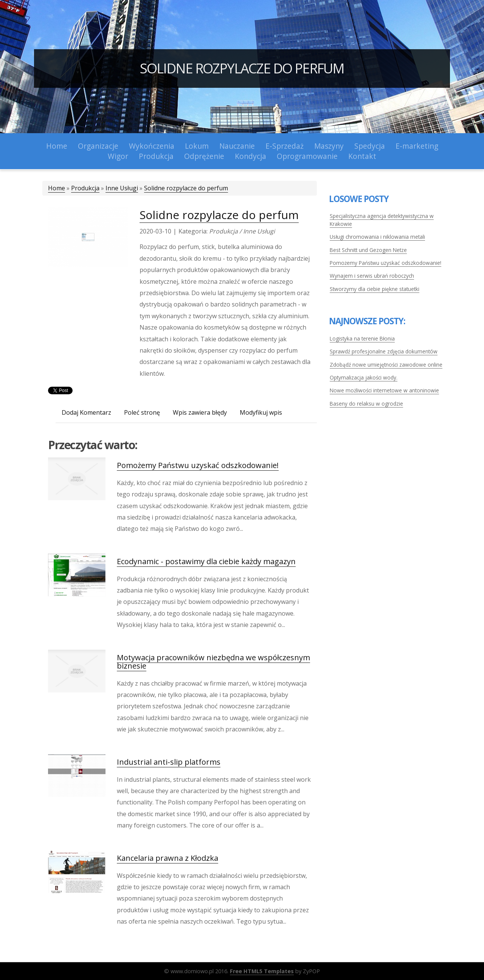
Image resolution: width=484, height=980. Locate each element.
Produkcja (85, 188)
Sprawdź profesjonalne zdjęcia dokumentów (384, 351)
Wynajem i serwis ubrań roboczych (372, 276)
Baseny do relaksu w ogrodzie (366, 404)
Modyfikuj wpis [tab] (261, 412)
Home (57, 188)
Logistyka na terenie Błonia (362, 338)
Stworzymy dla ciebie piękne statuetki (375, 289)
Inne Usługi (122, 188)
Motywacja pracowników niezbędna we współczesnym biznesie (213, 662)
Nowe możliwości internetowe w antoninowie (384, 390)
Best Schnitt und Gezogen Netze (368, 250)
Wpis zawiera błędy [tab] (200, 412)
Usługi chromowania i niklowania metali (377, 237)
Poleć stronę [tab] (142, 412)
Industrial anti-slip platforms (169, 762)
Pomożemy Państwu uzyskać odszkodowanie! (198, 465)
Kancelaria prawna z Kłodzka (168, 858)
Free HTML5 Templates (262, 971)
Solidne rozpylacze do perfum (242, 68)
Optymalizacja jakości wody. (364, 377)
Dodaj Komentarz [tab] (86, 412)
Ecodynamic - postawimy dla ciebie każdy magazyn (206, 561)
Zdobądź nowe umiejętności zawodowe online (386, 365)
